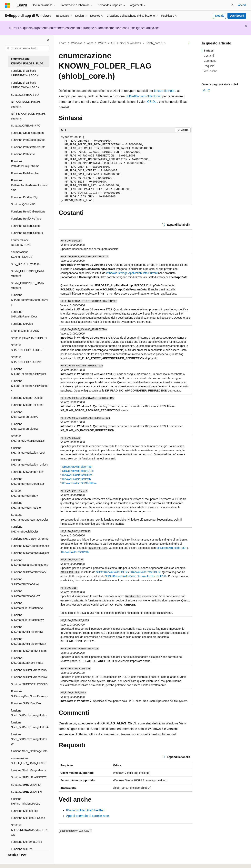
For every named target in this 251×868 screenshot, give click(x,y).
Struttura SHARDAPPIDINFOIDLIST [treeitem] (27, 348)
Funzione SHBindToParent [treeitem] (27, 405)
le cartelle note (164, 91)
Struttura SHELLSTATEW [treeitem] (26, 792)
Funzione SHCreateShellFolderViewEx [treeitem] (29, 641)
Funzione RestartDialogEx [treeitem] (27, 233)
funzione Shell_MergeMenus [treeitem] (28, 770)
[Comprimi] (48, 40)
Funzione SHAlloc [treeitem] (22, 324)
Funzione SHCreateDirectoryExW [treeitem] (25, 594)
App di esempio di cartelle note (88, 816)
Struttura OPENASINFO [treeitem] (26, 126)
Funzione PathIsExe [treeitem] (23, 154)
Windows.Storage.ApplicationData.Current (132, 273)
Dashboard (237, 16)
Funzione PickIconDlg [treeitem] (24, 197)
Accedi (242, 5)
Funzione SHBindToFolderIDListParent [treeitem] (29, 371)
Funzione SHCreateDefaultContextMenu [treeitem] (30, 563)
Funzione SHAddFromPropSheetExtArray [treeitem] (30, 300)
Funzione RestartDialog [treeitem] (25, 226)
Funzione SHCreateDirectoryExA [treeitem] (25, 582)
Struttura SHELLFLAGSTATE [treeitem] (29, 777)
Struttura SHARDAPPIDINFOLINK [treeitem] (26, 359)
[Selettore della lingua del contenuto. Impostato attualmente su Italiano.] (13, 862)
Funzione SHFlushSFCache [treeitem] (28, 818)
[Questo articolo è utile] (204, 91)
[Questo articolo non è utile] (209, 91)
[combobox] (27, 48)
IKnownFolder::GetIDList (77, 475)
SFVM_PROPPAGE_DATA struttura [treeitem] (27, 285)
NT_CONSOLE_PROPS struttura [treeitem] (26, 104)
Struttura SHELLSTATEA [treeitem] (26, 785)
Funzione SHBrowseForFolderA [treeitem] (24, 415)
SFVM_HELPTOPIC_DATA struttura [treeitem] (27, 274)
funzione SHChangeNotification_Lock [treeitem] (28, 450)
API (113, 43)
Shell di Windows (131, 43)
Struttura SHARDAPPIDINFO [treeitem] (29, 338)
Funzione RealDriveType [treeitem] (26, 219)
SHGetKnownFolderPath (77, 467)
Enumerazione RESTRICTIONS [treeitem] (21, 243)
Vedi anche (211, 71)
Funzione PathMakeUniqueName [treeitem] (25, 164)
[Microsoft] (7, 5)
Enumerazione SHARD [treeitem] (25, 331)
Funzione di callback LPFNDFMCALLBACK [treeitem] (25, 73)
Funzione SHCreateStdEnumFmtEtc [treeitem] (27, 660)
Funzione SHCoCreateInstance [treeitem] (30, 546)
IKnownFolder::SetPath (75, 552)
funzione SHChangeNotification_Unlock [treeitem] (29, 462)
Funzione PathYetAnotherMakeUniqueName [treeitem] (29, 185)
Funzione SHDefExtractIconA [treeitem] (29, 670)
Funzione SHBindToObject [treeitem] (27, 398)
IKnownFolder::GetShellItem (79, 483)
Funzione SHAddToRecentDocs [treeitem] (24, 314)
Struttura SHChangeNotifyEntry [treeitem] (24, 493)
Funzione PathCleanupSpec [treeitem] (28, 140)
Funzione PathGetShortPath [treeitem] (28, 147)
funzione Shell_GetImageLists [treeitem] (29, 751)
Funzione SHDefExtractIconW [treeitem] (29, 677)
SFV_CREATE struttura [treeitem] (25, 264)
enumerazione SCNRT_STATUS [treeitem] (22, 255)
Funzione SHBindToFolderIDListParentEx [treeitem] (29, 386)
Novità (220, 16)
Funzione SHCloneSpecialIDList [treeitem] (25, 529)
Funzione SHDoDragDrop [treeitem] (27, 703)
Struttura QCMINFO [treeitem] (23, 204)
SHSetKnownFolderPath (171, 548)
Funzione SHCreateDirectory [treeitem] (29, 572)
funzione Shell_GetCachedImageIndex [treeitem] (29, 713)
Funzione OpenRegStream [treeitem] (27, 133)
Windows (77, 43)
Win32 (102, 43)
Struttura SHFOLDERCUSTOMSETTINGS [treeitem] (29, 830)
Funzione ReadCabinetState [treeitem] (28, 212)
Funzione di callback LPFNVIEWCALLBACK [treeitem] (25, 85)
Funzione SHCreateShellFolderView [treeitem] (27, 629)
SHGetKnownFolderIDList (143, 96)
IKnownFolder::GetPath (76, 479)
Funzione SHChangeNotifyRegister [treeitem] (26, 505)
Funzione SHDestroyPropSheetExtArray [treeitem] (29, 694)
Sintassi (209, 51)
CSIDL (152, 102)
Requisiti (209, 66)
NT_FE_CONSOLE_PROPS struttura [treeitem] (28, 116)
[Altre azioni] (189, 43)
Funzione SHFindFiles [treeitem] (25, 811)
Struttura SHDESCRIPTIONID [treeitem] (29, 684)
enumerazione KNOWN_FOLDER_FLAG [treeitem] (27, 61)
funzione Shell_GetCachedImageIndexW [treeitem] (29, 739)
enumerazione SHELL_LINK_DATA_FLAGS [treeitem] (29, 761)
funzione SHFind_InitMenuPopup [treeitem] (26, 801)
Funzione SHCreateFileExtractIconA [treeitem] (27, 605)
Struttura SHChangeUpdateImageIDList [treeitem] (29, 517)
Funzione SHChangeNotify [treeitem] (27, 472)
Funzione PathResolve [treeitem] (25, 173)
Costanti (209, 56)
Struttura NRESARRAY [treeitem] (25, 95)
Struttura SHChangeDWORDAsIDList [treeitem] (28, 438)
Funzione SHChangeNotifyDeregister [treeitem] (28, 481)
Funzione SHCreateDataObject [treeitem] (30, 553)
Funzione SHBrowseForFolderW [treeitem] (25, 426)
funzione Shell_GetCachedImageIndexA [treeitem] (30, 725)
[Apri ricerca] (233, 5)
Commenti (210, 61)
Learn (63, 43)
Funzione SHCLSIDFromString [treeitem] (30, 539)
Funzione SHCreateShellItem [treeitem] (29, 651)
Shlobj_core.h (154, 43)
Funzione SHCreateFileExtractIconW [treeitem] (27, 617)
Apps (90, 43)
